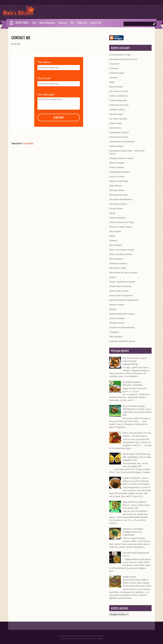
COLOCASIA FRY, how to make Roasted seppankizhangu (135, 361)
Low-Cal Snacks (117, 177)
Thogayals (114, 332)
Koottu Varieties (117, 167)
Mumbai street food (118, 195)
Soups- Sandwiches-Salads (122, 282)
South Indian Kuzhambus (121, 295)
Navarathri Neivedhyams (121, 199)
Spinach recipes (117, 305)
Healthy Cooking (117, 110)
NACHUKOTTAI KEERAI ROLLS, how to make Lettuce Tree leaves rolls (136, 505)
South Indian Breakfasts (120, 286)
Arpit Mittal (98, 639)
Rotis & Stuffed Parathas (121, 254)
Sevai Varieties (116, 259)
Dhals (112, 82)
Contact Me (96, 23)
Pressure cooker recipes (121, 227)
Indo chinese (115, 128)
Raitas (112, 236)
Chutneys (114, 68)
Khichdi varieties (117, 163)
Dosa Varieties (116, 87)
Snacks (113, 277)
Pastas (112, 213)
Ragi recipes (115, 231)
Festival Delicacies (118, 100)
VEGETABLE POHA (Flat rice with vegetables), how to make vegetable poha (137, 457)
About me (82, 23)
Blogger (101, 636)
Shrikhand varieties (118, 263)
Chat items (114, 64)
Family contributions (119, 96)
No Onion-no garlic (118, 204)
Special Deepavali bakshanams (124, 300)
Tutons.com (77, 639)
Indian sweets (116, 123)
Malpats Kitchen (80, 636)
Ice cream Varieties (118, 119)
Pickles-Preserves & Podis (122, 222)
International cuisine (119, 137)
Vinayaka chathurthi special (122, 341)
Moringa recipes (117, 190)
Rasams (113, 241)
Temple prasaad (117, 323)
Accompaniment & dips (120, 55)
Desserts (113, 78)
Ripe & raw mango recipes (122, 250)
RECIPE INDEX (22, 23)
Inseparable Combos (119, 132)
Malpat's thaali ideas (119, 181)
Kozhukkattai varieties (119, 172)
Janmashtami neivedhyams (122, 142)
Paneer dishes (116, 209)
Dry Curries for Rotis (119, 91)
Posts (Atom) (28, 143)
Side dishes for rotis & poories (123, 273)
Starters (113, 309)
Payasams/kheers (118, 218)
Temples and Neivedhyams (122, 327)
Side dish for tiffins (118, 268)
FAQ (72, 23)
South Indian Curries (119, 291)
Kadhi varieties (116, 146)
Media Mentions (47, 23)
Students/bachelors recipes (122, 314)
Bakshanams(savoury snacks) (123, 59)
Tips (34, 23)
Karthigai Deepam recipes (121, 158)
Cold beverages (117, 73)
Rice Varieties (116, 245)
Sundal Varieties (117, 318)
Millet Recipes (116, 186)
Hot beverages (116, 114)
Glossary (63, 23)
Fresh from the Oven (119, 105)
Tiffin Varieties (116, 337)
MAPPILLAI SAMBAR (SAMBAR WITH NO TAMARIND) (133, 532)
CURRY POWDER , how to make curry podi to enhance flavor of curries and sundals (136, 481)
